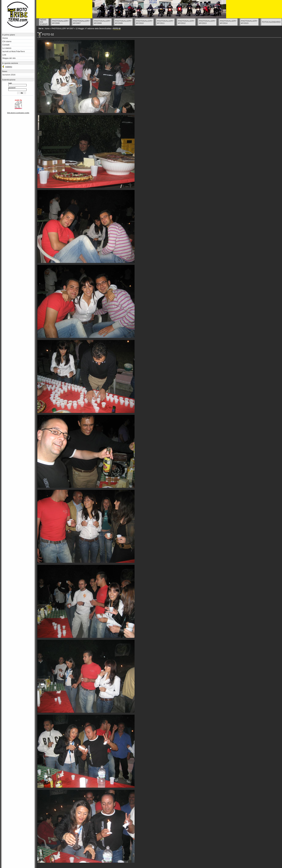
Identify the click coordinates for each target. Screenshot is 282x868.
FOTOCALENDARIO (271, 22)
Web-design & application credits (18, 113)
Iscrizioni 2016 (9, 75)
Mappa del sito (9, 58)
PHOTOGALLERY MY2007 (62, 29)
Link (4, 55)
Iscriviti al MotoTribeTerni (14, 51)
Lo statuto (7, 48)
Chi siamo (7, 41)
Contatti (6, 45)
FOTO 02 (117, 29)
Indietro (9, 67)
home (47, 29)
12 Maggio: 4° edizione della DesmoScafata (93, 29)
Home (5, 38)
